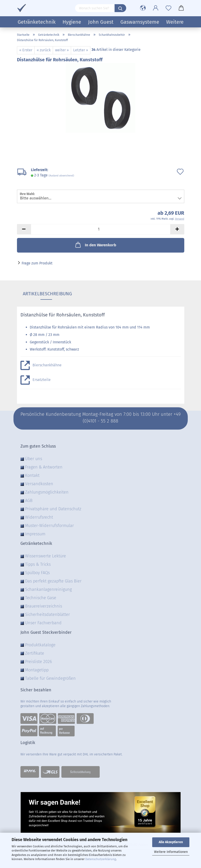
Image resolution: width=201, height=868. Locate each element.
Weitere (175, 22)
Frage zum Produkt (37, 263)
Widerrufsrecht (39, 517)
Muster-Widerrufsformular (49, 526)
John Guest (101, 22)
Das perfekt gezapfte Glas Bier (53, 581)
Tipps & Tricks (38, 564)
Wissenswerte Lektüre (46, 556)
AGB (29, 501)
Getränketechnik (37, 22)
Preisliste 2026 (38, 662)
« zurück (44, 50)
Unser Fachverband (43, 623)
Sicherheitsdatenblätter (48, 614)
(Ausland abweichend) (61, 176)
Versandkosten (39, 484)
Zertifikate (35, 653)
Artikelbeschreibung (46, 294)
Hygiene (72, 22)
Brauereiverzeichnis (44, 606)
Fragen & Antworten (44, 467)
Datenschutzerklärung (101, 859)
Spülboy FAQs (37, 573)
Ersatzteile (42, 380)
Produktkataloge (40, 645)
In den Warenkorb (95, 245)
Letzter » (81, 50)
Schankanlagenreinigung (48, 589)
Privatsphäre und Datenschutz (53, 509)
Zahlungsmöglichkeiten (47, 492)
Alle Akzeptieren (171, 842)
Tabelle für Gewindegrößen (50, 678)
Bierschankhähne (47, 365)
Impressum (35, 534)
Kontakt (32, 475)
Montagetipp (37, 670)
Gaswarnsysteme (140, 22)
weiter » (62, 50)
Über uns (34, 459)
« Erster (26, 50)
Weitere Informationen (171, 852)
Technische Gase (41, 598)
